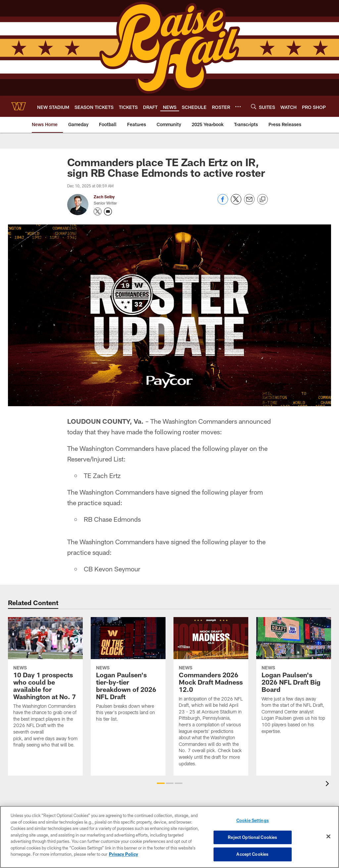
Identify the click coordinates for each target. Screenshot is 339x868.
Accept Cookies (252, 854)
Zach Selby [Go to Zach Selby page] (104, 197)
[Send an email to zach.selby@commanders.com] (108, 212)
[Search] (254, 106)
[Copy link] (263, 200)
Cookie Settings (253, 820)
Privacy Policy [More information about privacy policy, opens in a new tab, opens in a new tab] (123, 854)
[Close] (328, 837)
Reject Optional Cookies (252, 837)
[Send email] (249, 203)
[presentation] (328, 784)
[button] (161, 783)
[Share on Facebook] (223, 203)
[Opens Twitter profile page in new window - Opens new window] (98, 212)
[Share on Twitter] (236, 203)
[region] (169, 837)
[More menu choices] (238, 107)
